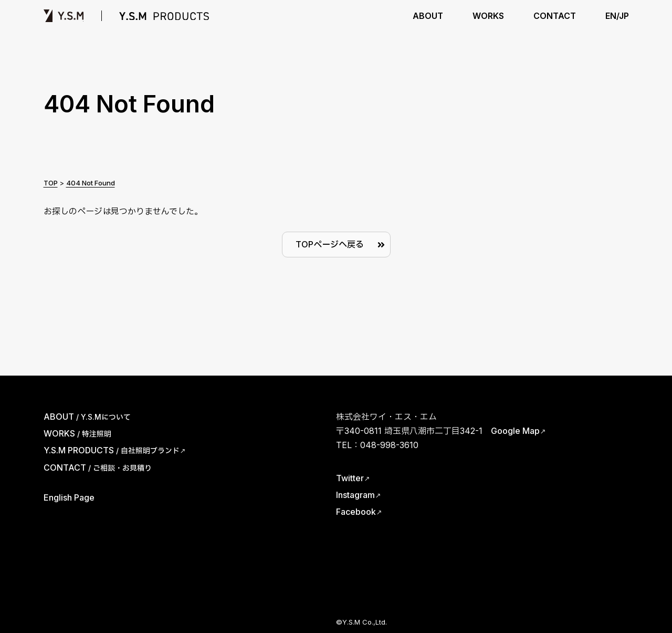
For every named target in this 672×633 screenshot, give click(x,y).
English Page (69, 497)
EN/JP (617, 16)
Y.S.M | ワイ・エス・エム (64, 16)
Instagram (355, 495)
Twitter (350, 478)
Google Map (515, 431)
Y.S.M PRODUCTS (164, 16)
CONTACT (555, 16)
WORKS (488, 16)
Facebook (356, 512)
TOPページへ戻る (330, 244)
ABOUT (428, 16)
